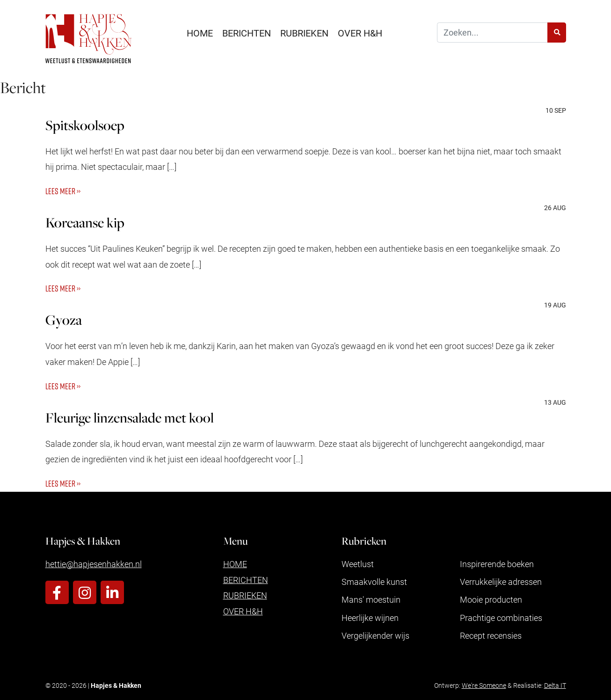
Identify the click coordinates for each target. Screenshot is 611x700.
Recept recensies (491, 635)
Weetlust (358, 564)
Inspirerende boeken (497, 564)
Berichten (247, 33)
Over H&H (360, 33)
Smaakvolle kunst (374, 582)
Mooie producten (491, 599)
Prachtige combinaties (501, 618)
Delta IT (555, 685)
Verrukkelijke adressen (501, 582)
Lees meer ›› (63, 191)
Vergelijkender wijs (375, 635)
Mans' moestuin (371, 599)
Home (200, 33)
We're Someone (484, 685)
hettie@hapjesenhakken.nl (94, 564)
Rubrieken (304, 33)
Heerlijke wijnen (370, 618)
